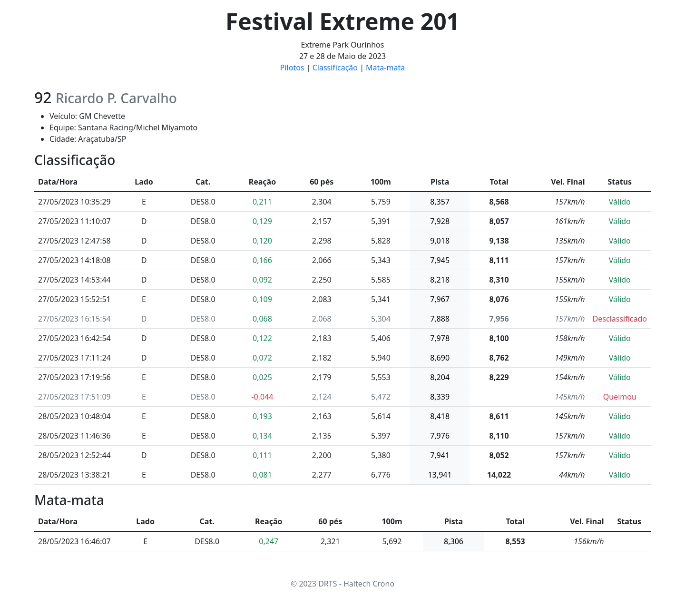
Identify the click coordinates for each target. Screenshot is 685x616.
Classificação (335, 68)
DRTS (328, 584)
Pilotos (292, 68)
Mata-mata (385, 68)
